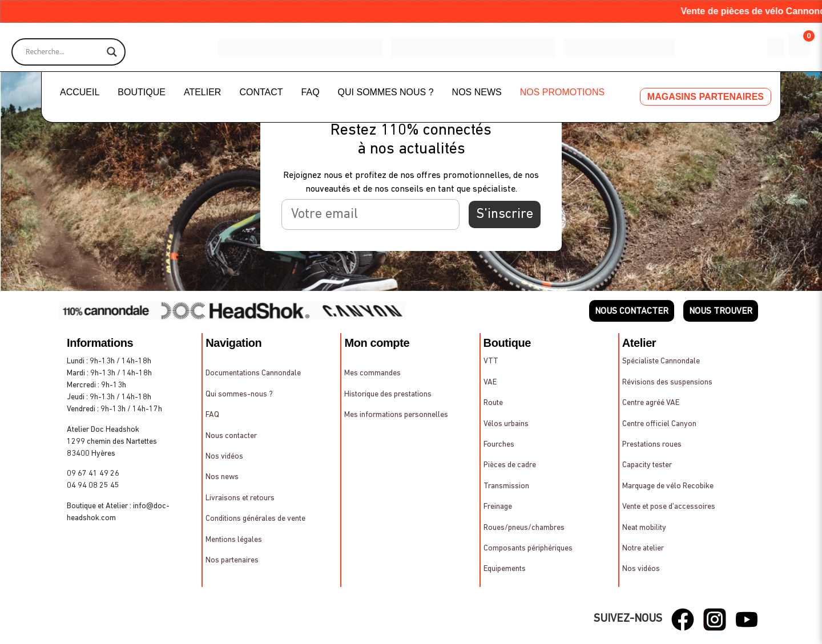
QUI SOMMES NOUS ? (386, 92)
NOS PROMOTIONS (562, 92)
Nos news (222, 477)
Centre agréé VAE (651, 403)
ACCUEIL (80, 92)
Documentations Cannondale (253, 373)
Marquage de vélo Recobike (668, 486)
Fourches (499, 445)
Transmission (506, 486)
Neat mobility (644, 528)
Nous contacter (231, 436)
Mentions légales (234, 540)
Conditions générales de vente (255, 519)
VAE (490, 382)
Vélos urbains (506, 424)
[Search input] (63, 52)
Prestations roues (652, 445)
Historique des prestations (388, 394)
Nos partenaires (232, 560)
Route (493, 403)
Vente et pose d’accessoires (669, 507)
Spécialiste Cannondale (661, 361)
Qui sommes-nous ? (239, 394)
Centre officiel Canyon (659, 424)
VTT (491, 361)
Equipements (505, 569)
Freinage (498, 507)
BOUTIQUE (142, 92)
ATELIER (203, 92)
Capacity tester (647, 465)
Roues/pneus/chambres (524, 528)
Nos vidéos (224, 457)
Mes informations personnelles (396, 415)
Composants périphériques (528, 548)
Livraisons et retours (240, 498)
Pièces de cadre (510, 465)
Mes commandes (372, 373)
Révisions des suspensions (667, 382)
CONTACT (261, 92)
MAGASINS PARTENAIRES (706, 97)
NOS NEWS (477, 92)
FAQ (311, 92)
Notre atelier (643, 548)
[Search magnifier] (112, 52)
